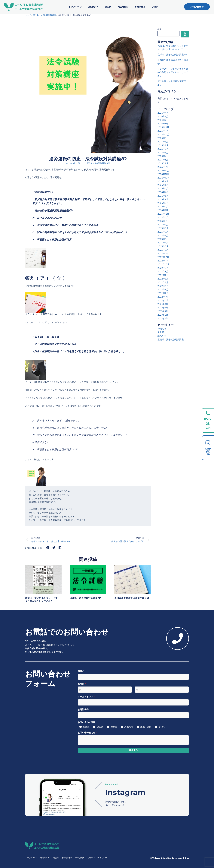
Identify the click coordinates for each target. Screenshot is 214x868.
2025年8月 (163, 142)
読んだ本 (162, 336)
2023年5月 (163, 239)
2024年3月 (163, 203)
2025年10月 (163, 135)
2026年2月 (163, 120)
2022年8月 (163, 271)
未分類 (161, 332)
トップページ (75, 7)
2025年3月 (163, 160)
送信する (133, 750)
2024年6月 (163, 192)
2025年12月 (163, 127)
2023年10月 (163, 221)
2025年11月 (163, 131)
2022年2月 (163, 293)
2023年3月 (163, 246)
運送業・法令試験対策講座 (44, 15)
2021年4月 (163, 315)
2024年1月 (163, 210)
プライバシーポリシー (98, 858)
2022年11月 (163, 261)
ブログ (155, 7)
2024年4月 (163, 199)
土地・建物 (146, 727)
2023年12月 (163, 214)
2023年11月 (163, 218)
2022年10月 (163, 264)
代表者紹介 (123, 7)
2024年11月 (163, 174)
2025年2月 (163, 163)
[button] (48, 548)
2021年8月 (163, 304)
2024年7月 (163, 189)
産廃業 (114, 727)
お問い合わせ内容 (87, 733)
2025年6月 (163, 149)
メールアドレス (86, 697)
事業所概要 (140, 7)
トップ (28, 15)
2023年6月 (163, 236)
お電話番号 (84, 710)
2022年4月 (163, 286)
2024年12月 (163, 171)
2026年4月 (163, 113)
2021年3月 (163, 319)
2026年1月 (163, 124)
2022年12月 (163, 257)
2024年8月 (163, 185)
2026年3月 (163, 117)
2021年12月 (163, 300)
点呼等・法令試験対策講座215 (86, 598)
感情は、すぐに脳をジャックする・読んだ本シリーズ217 (41, 599)
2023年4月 (163, 243)
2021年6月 (163, 308)
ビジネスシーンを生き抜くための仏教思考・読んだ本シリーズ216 (173, 72)
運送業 (86, 727)
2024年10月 (164, 178)
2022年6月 (163, 279)
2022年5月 (163, 282)
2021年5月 (163, 311)
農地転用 (129, 727)
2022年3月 (163, 290)
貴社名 (81, 671)
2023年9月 (163, 225)
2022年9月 (163, 268)
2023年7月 (163, 232)
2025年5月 (163, 153)
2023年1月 (163, 254)
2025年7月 (163, 145)
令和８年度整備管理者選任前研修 (132, 598)
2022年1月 (163, 297)
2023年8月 (163, 228)
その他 (162, 727)
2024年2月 (163, 207)
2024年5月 (163, 196)
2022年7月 (163, 275)
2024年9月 (163, 181)
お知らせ (162, 329)
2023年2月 (163, 250)
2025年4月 (163, 156)
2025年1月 (163, 167)
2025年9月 (163, 138)
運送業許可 (93, 7)
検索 (159, 29)
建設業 (108, 7)
